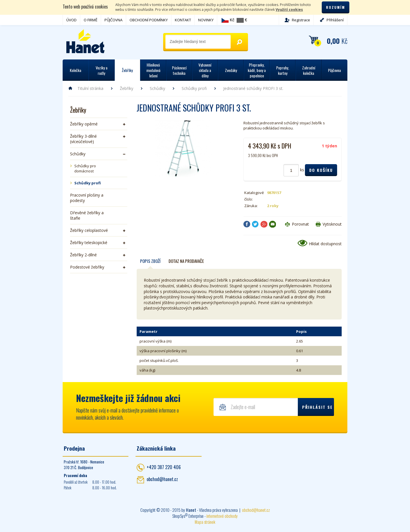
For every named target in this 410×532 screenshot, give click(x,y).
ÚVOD (71, 20)
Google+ (264, 224)
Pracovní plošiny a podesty (87, 198)
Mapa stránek (205, 522)
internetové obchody (222, 516)
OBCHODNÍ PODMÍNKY (149, 20)
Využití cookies (289, 10)
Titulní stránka (90, 88)
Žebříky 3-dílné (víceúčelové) (83, 139)
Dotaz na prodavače (186, 261)
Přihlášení (335, 20)
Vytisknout (332, 224)
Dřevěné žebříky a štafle (87, 215)
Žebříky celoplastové (89, 230)
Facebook (247, 224)
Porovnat (300, 224)
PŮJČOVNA (113, 20)
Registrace (301, 20)
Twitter (255, 224)
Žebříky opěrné (84, 124)
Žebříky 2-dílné (83, 255)
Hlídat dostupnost (325, 244)
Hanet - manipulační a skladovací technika (86, 41)
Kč (228, 20)
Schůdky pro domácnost (85, 168)
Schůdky (157, 88)
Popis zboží (150, 261)
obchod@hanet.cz (162, 479)
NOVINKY (206, 20)
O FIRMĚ (91, 20)
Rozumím (336, 7)
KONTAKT (183, 20)
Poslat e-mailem (272, 224)
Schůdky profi (194, 88)
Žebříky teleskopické (89, 243)
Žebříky (127, 88)
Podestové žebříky (87, 267)
